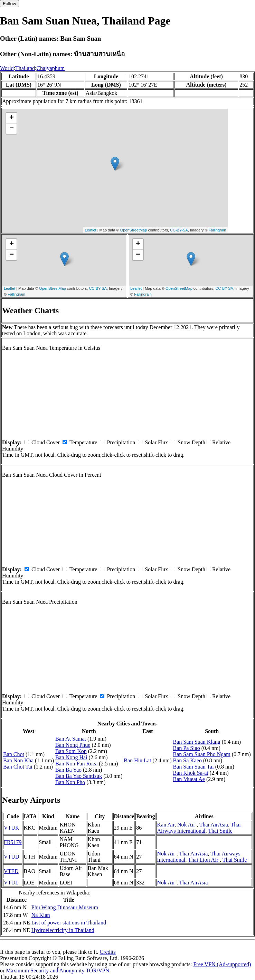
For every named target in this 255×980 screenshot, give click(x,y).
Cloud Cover (46, 442)
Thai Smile (220, 831)
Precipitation (121, 442)
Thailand (25, 68)
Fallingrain (218, 230)
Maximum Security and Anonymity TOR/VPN (58, 971)
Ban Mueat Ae (189, 779)
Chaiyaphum (50, 68)
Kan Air (166, 825)
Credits (107, 952)
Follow (10, 4)
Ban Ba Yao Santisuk (79, 776)
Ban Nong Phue (73, 745)
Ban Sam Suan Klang (197, 742)
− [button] (12, 129)
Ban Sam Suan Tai (193, 767)
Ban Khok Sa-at (191, 773)
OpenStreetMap (134, 230)
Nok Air (187, 825)
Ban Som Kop (71, 751)
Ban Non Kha (18, 760)
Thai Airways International (199, 828)
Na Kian (41, 915)
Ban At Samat (71, 739)
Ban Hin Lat (137, 760)
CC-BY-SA (179, 230)
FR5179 (13, 842)
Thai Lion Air (204, 860)
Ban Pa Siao (187, 748)
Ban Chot (14, 754)
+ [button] (12, 118)
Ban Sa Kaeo (188, 760)
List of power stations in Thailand (69, 923)
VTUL (11, 883)
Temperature (83, 442)
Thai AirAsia (214, 825)
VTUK (11, 828)
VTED (11, 871)
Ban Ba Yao (68, 770)
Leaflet (91, 230)
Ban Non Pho (70, 782)
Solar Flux (156, 442)
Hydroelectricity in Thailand (63, 930)
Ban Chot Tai (18, 767)
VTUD (11, 857)
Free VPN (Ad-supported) (222, 964)
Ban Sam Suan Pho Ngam (202, 754)
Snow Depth (191, 442)
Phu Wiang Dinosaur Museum (65, 907)
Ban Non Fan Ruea (76, 764)
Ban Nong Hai (71, 757)
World (7, 68)
